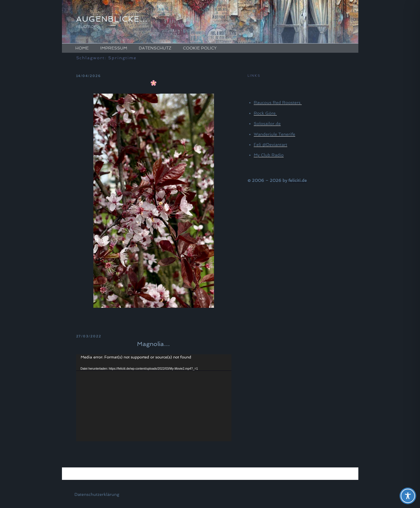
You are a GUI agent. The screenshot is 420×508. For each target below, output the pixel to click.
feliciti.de (298, 180)
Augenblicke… (112, 19)
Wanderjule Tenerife (274, 134)
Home (82, 48)
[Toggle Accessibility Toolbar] (408, 496)
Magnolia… (153, 344)
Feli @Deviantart (270, 145)
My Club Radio (269, 155)
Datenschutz (155, 48)
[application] (154, 398)
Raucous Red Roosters (278, 102)
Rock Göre (265, 113)
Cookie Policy (200, 48)
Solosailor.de (267, 124)
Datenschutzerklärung (97, 494)
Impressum (114, 48)
